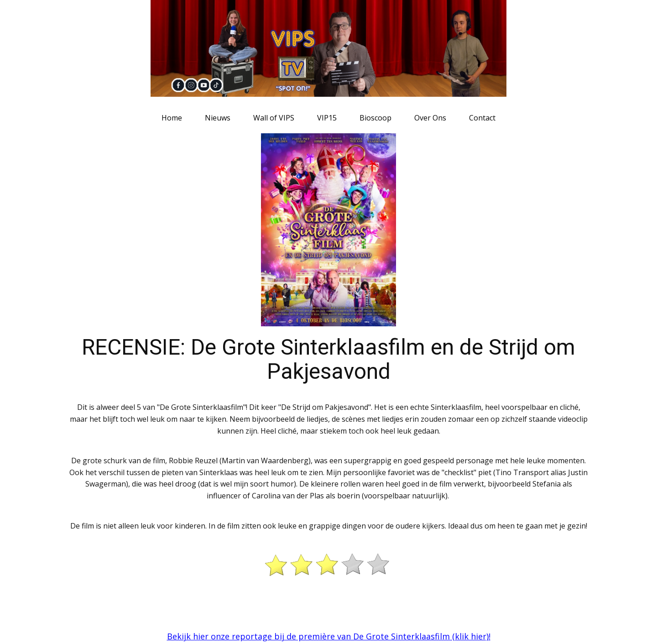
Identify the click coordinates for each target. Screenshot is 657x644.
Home (172, 118)
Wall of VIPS (274, 118)
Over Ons (430, 118)
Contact (482, 118)
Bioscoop (375, 118)
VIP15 (327, 118)
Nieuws (218, 118)
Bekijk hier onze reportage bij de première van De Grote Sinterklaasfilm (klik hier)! (329, 636)
